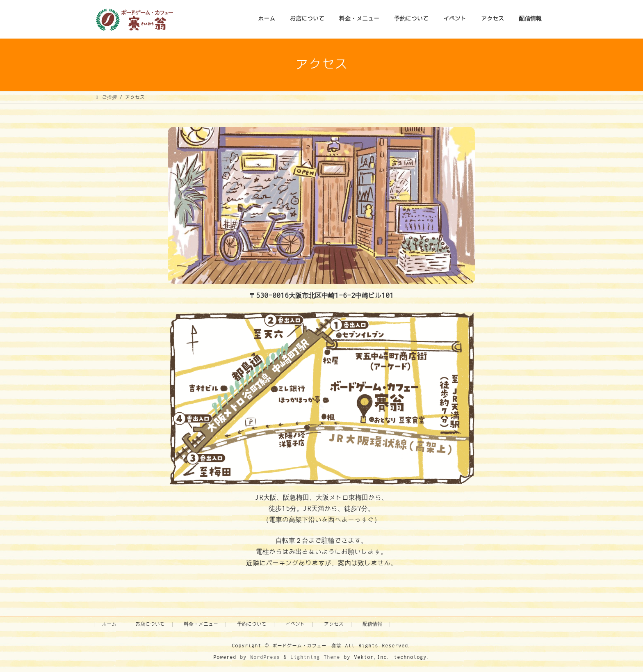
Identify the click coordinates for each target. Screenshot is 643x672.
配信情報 (372, 624)
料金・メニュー (201, 624)
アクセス (334, 624)
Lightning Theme (315, 657)
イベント (295, 624)
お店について (150, 624)
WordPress (265, 657)
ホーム (109, 624)
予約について (252, 624)
